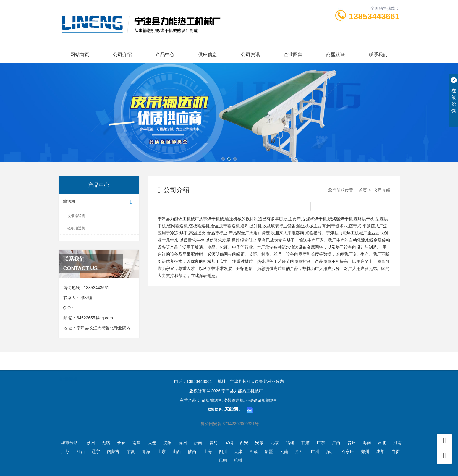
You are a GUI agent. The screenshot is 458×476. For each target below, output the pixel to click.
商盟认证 (336, 55)
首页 (363, 190)
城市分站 (69, 443)
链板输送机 (76, 228)
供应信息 (208, 55)
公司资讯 (250, 55)
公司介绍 (122, 55)
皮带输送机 (76, 216)
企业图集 (293, 55)
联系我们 (378, 55)
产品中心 (165, 55)
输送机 (99, 202)
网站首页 (80, 55)
